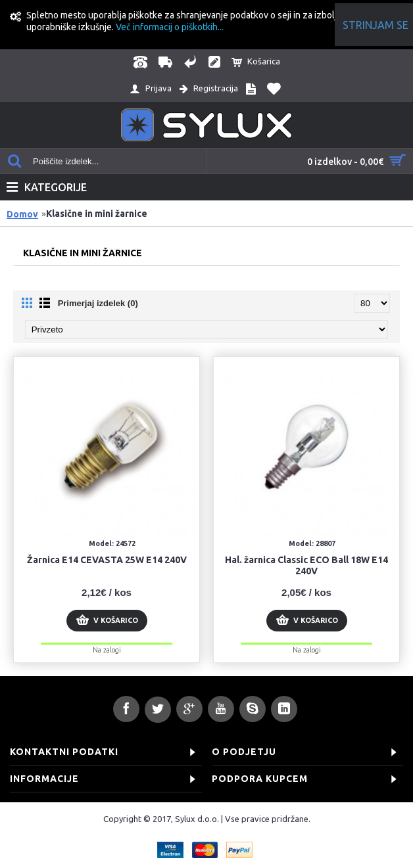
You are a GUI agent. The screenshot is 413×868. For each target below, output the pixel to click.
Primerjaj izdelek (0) (98, 303)
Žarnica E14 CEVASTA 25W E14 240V (107, 560)
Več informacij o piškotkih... (170, 27)
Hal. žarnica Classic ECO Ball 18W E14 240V (306, 565)
